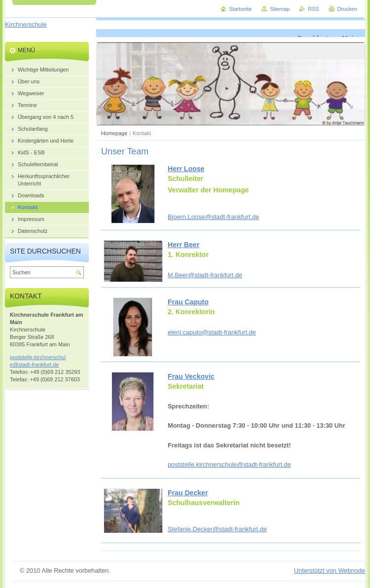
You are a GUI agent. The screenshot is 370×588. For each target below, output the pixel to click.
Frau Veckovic (191, 376)
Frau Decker (188, 493)
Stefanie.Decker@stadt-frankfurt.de (217, 529)
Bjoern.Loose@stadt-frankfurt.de (213, 217)
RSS (313, 9)
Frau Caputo (188, 302)
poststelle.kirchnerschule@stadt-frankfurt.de (229, 464)
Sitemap (280, 9)
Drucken (348, 9)
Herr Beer (184, 245)
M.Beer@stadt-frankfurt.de (205, 275)
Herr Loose (186, 169)
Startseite (240, 9)
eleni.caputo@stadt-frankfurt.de (212, 332)
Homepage (114, 133)
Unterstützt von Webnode (330, 570)
